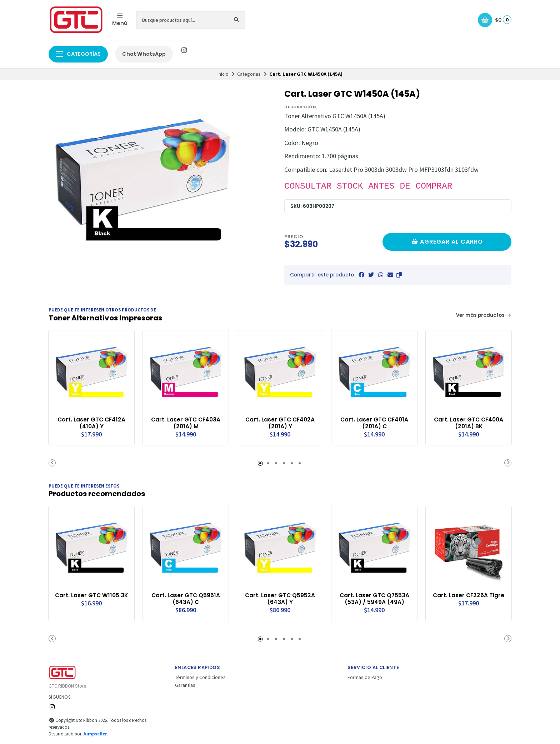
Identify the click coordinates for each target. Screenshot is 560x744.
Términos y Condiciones (200, 676)
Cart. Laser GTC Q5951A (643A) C (186, 598)
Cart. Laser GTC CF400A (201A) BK (469, 423)
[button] (399, 275)
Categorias (249, 74)
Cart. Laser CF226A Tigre (469, 594)
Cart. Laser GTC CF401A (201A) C (374, 423)
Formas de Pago (365, 676)
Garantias (185, 684)
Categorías (78, 54)
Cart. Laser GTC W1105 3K (92, 598)
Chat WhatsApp (144, 54)
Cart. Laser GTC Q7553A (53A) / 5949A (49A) (374, 598)
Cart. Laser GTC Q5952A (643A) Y (280, 598)
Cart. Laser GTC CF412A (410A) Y (92, 423)
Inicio (223, 74)
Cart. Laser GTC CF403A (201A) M (186, 423)
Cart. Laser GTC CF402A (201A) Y (280, 423)
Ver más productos (484, 315)
